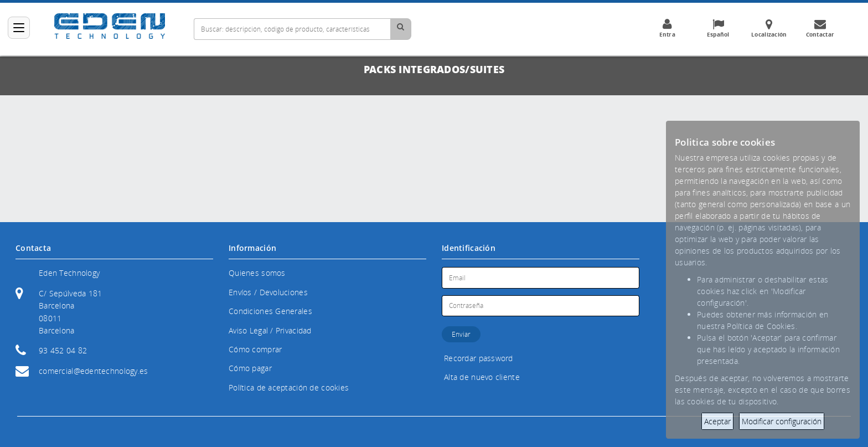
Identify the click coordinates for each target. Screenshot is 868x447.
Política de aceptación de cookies (289, 387)
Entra (667, 28)
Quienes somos (257, 273)
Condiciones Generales (270, 311)
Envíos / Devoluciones (268, 292)
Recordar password (479, 358)
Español (718, 28)
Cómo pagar (250, 368)
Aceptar (717, 421)
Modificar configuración (782, 421)
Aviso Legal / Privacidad (270, 330)
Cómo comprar (255, 349)
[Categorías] (19, 28)
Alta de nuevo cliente (482, 377)
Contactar (820, 28)
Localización (769, 28)
